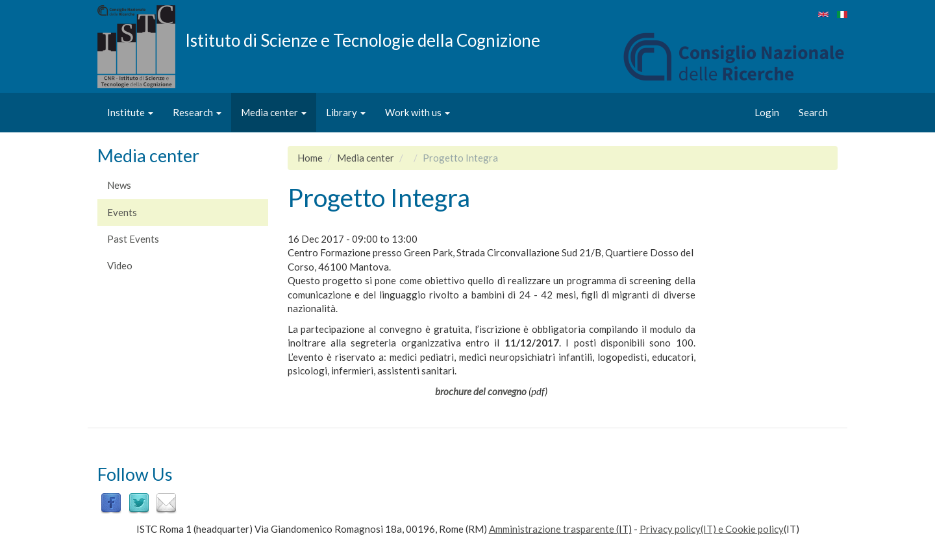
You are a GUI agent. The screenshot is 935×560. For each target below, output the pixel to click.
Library (346, 112)
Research (197, 112)
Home (310, 158)
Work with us (418, 112)
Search (813, 112)
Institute (130, 112)
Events (122, 212)
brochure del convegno (481, 391)
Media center (274, 112)
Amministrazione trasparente (552, 529)
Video (120, 265)
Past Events (133, 239)
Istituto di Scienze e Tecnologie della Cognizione (363, 40)
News (119, 185)
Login (767, 112)
